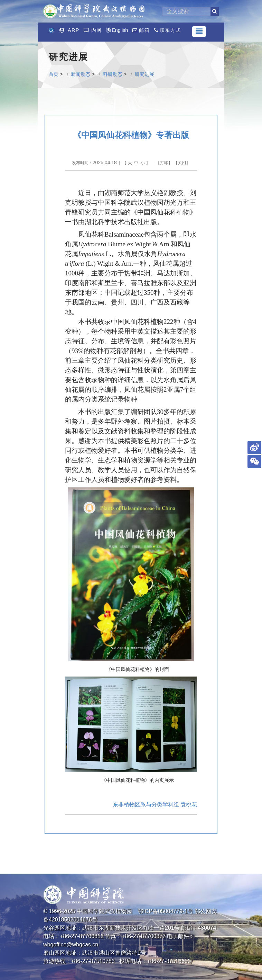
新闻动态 (81, 74)
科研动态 (113, 74)
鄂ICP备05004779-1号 (165, 911)
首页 (54, 74)
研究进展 (144, 74)
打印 (164, 163)
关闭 (182, 163)
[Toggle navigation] (199, 32)
